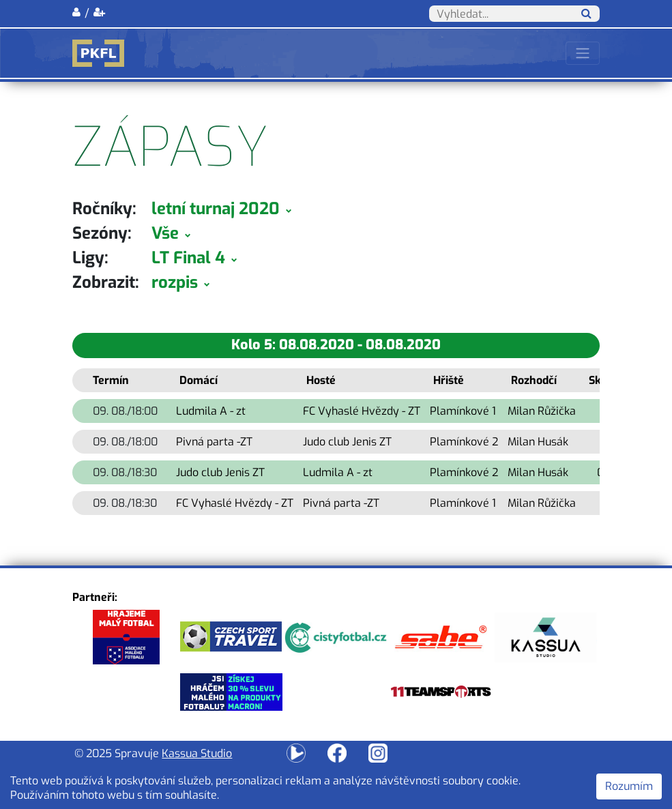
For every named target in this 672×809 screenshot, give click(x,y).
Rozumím (629, 786)
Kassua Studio (197, 753)
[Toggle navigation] (583, 53)
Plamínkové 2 (464, 442)
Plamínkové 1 (463, 411)
